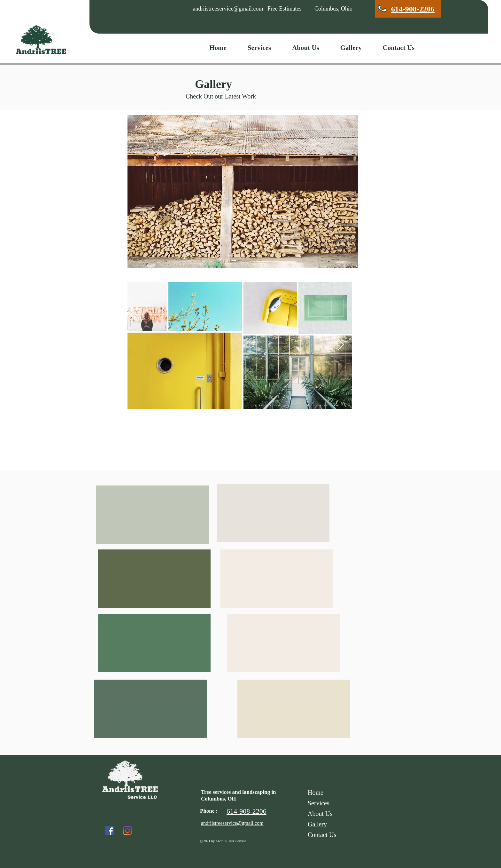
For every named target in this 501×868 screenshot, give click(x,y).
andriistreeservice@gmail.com (228, 9)
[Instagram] (127, 831)
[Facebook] (110, 831)
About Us (320, 814)
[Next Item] (341, 345)
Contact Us (322, 835)
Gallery (317, 824)
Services (319, 803)
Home (316, 793)
